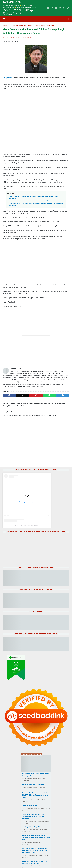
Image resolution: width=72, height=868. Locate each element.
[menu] (5, 19)
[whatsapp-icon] (64, 8)
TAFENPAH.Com (12, 2)
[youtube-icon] (56, 8)
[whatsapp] (49, 395)
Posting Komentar (27, 37)
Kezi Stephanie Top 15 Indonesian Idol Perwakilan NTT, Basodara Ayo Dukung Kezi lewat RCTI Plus (35, 850)
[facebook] (9, 395)
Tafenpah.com (7, 78)
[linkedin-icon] (60, 8)
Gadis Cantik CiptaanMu (30, 806)
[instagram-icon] (52, 8)
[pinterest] (36, 395)
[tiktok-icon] (68, 8)
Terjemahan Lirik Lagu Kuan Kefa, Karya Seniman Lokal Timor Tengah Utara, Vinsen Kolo (36, 838)
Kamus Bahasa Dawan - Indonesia (33, 784)
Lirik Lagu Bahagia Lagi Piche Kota (33, 827)
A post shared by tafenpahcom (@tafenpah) (27, 525)
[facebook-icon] (48, 8)
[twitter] (23, 395)
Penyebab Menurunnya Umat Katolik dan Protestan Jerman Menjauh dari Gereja (32, 201)
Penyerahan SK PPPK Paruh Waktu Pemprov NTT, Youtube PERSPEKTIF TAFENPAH (34, 816)
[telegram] (63, 395)
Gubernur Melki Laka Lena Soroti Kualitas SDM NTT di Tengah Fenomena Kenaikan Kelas (35, 795)
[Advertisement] (36, 134)
